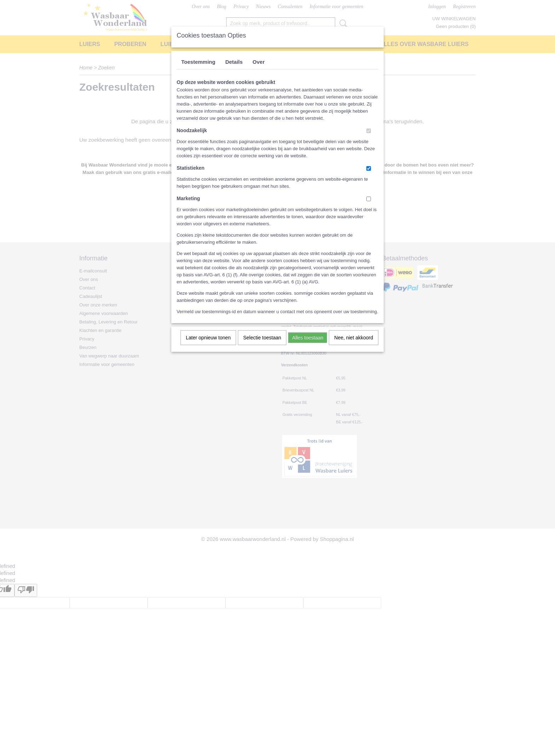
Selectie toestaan (262, 338)
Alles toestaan (308, 338)
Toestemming (198, 62)
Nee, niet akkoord (354, 338)
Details (234, 62)
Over (259, 62)
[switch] (369, 131)
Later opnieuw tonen (208, 338)
